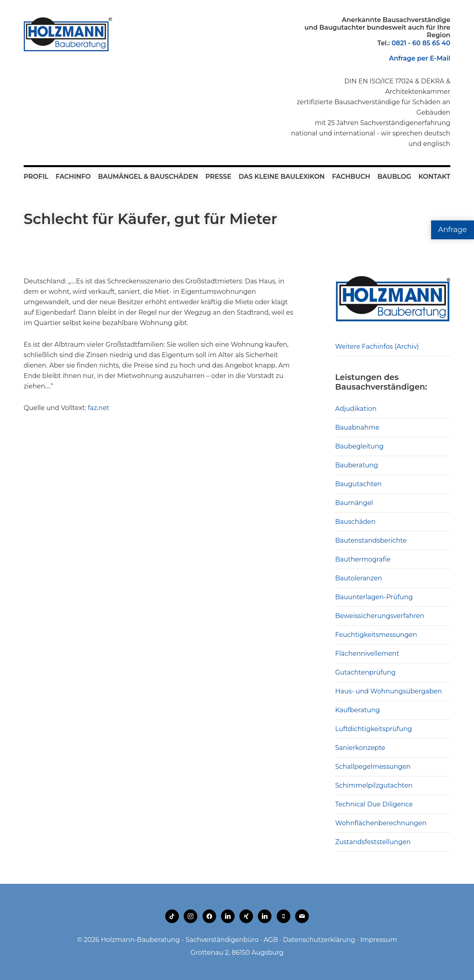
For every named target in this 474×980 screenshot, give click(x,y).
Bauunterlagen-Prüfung (374, 597)
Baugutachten (359, 484)
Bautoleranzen (359, 578)
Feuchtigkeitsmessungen (376, 635)
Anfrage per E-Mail (420, 58)
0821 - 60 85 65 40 (421, 43)
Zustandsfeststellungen (373, 842)
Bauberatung (357, 465)
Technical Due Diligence (374, 804)
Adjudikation (356, 409)
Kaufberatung (358, 710)
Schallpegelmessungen (373, 767)
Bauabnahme (357, 427)
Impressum (379, 940)
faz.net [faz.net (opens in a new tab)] (98, 408)
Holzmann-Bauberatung (68, 34)
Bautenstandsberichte (371, 541)
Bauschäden (355, 522)
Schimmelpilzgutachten (374, 785)
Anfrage (453, 230)
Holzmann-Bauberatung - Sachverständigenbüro (180, 940)
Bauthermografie (363, 559)
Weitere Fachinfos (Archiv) (377, 347)
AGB (271, 940)
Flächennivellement (367, 654)
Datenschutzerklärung (319, 940)
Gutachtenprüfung (366, 672)
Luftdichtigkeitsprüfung (374, 729)
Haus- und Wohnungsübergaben (389, 691)
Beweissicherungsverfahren (380, 616)
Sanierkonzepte (360, 748)
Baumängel (354, 503)
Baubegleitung (360, 446)
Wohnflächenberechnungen (381, 823)
